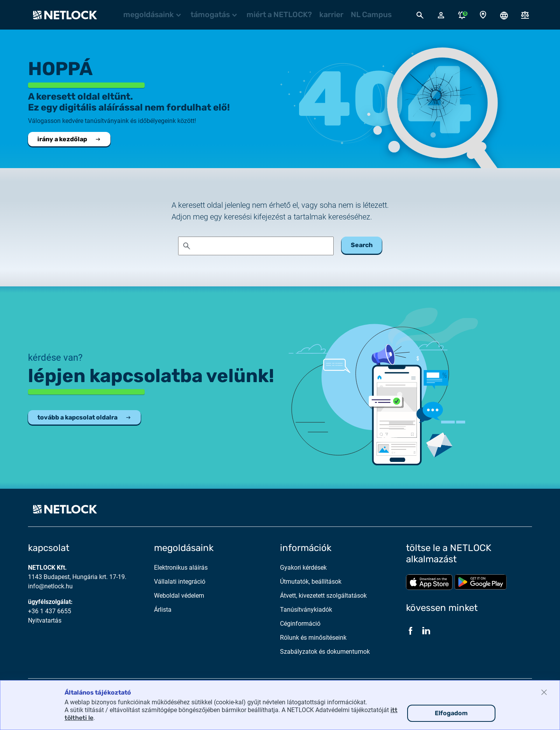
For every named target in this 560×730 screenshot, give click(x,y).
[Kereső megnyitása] (420, 15)
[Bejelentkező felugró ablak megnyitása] (441, 15)
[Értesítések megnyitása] (462, 15)
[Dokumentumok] (525, 15)
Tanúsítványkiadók (306, 610)
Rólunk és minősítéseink (313, 638)
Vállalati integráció (180, 582)
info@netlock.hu (50, 586)
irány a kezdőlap (69, 139)
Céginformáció (300, 624)
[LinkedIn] (426, 630)
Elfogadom (451, 713)
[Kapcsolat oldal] (483, 15)
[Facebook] (411, 630)
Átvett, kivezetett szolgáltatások (323, 596)
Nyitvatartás (45, 620)
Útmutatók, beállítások (311, 582)
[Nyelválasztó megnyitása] (504, 15)
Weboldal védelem (179, 596)
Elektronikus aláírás (181, 568)
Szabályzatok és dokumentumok (325, 652)
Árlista (163, 610)
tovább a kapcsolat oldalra (84, 417)
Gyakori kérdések (303, 568)
